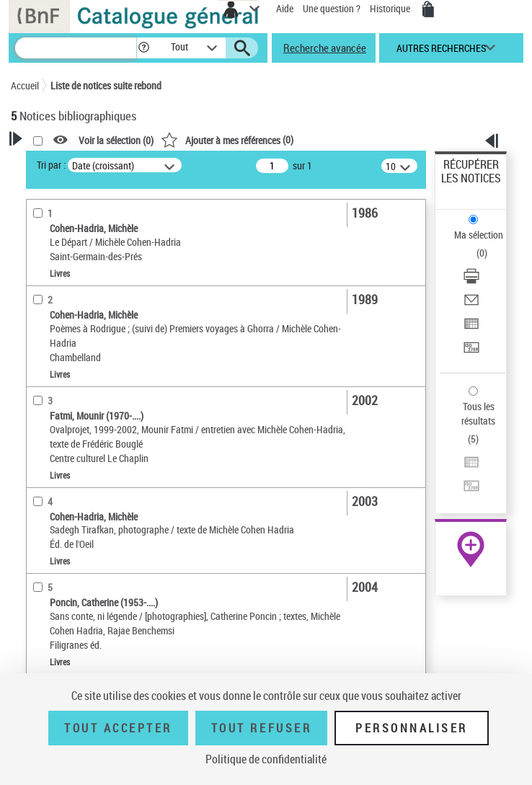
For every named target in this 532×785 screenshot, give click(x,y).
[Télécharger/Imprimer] (471, 281)
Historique (391, 8)
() (227, 139)
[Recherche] (76, 48)
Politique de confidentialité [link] (266, 759)
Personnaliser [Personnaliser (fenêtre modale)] (412, 728)
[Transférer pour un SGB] (471, 352)
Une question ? (332, 8)
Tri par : (51, 165)
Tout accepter (118, 728)
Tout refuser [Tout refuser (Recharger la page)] (261, 728)
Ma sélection (479, 235)
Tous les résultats (478, 413)
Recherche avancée (325, 48)
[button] (144, 48)
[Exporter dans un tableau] (471, 328)
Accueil (25, 85)
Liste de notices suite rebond (106, 85)
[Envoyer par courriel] (471, 305)
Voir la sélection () (116, 140)
